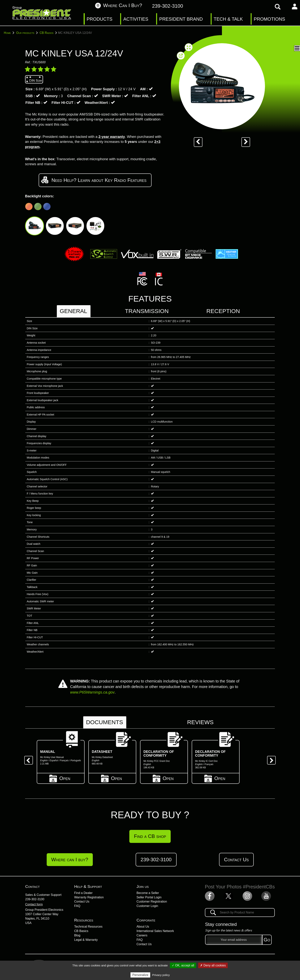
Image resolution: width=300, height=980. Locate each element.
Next (270, 759)
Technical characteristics (262, 45)
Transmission (147, 311)
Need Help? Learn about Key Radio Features (95, 180)
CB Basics (81, 931)
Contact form (34, 904)
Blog (77, 935)
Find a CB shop (150, 836)
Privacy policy (161, 975)
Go (267, 940)
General (73, 311)
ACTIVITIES (136, 19)
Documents (105, 722)
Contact (33, 886)
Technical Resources (88, 927)
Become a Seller (148, 893)
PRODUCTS (100, 19)
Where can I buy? (118, 5)
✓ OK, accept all (183, 965)
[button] (226, 48)
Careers (142, 935)
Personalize (140, 975)
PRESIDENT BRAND (181, 19)
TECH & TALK (228, 19)
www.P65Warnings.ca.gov (92, 692)
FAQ (77, 906)
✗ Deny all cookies (213, 965)
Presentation (248, 38)
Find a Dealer (83, 893)
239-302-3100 (35, 899)
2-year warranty (112, 137)
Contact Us (236, 860)
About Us (143, 927)
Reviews (200, 722)
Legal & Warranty (86, 940)
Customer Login (147, 906)
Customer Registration (152, 902)
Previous (27, 759)
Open (61, 778)
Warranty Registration (89, 897)
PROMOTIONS (269, 19)
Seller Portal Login (149, 897)
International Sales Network (155, 931)
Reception (223, 311)
